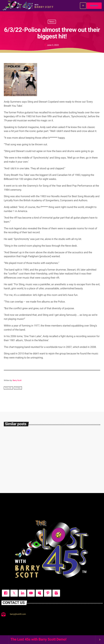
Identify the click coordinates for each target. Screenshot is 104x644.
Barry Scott (17, 380)
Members (94, 6)
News (52, 22)
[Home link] (28, 6)
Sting (18, 388)
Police (8, 388)
